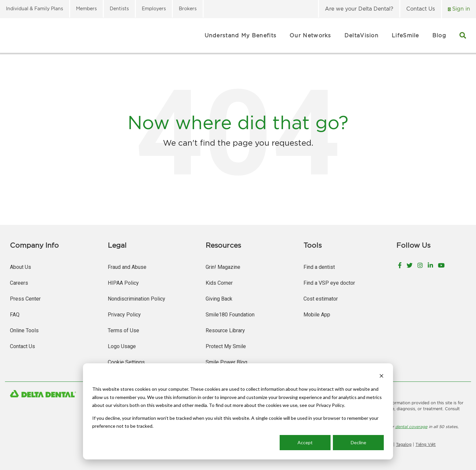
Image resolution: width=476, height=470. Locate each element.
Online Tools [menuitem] (24, 330)
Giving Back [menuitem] (219, 299)
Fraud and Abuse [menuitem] (127, 267)
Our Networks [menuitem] (310, 35)
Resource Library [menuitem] (225, 330)
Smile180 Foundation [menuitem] (230, 315)
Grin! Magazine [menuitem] (223, 267)
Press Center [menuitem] (25, 299)
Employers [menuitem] (154, 8)
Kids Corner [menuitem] (219, 283)
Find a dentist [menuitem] (319, 267)
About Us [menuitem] (20, 267)
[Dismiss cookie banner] (381, 377)
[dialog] (238, 411)
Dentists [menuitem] (119, 8)
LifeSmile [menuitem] (405, 35)
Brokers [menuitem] (188, 8)
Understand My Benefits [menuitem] (241, 35)
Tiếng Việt (426, 444)
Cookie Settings (126, 362)
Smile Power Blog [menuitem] (226, 362)
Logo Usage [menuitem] (122, 346)
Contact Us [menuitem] (421, 9)
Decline (358, 442)
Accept (305, 442)
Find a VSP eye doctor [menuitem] (329, 283)
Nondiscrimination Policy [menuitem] (137, 299)
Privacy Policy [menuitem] (124, 315)
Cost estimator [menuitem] (321, 299)
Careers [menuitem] (19, 283)
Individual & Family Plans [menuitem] (35, 8)
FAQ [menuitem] (15, 315)
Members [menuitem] (86, 8)
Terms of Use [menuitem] (123, 330)
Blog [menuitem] (439, 35)
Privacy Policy (330, 405)
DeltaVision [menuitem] (361, 35)
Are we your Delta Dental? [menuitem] (359, 9)
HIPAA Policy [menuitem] (123, 283)
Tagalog (404, 444)
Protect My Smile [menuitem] (226, 346)
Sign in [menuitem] (460, 9)
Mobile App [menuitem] (317, 315)
